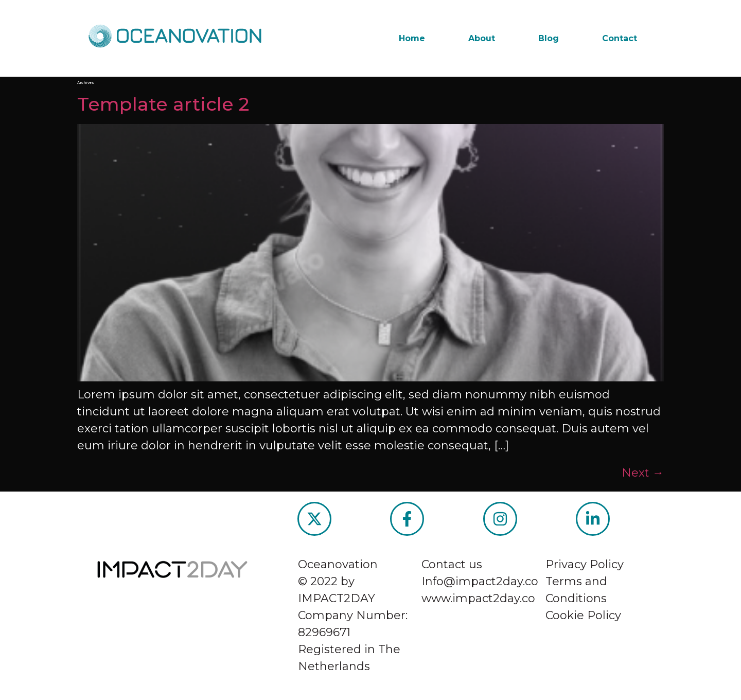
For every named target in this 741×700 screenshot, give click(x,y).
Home (412, 38)
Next (643, 473)
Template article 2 (163, 104)
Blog (549, 38)
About (482, 38)
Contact (620, 38)
